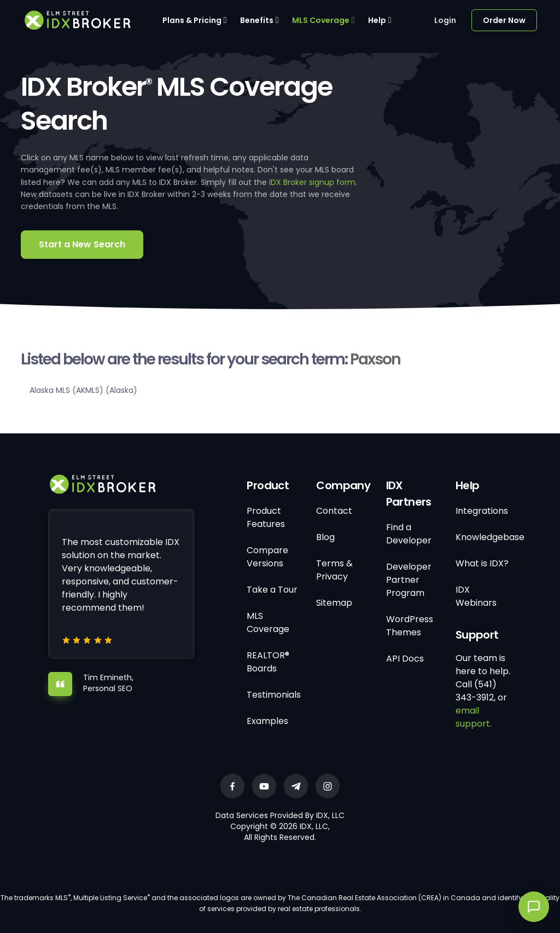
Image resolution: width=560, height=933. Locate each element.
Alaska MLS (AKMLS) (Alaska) (83, 390)
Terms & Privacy (334, 570)
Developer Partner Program (409, 580)
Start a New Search (82, 244)
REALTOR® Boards (268, 662)
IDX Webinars (476, 596)
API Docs (405, 659)
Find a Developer (409, 534)
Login (445, 20)
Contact (334, 511)
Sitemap (334, 603)
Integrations (482, 511)
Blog (325, 537)
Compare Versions (267, 557)
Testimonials (274, 695)
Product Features (266, 517)
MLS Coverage (321, 20)
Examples (267, 721)
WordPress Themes (410, 626)
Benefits (257, 20)
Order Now (504, 20)
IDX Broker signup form (312, 182)
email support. (474, 717)
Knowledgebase (490, 537)
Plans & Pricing (192, 20)
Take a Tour (272, 590)
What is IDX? (482, 563)
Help (377, 20)
